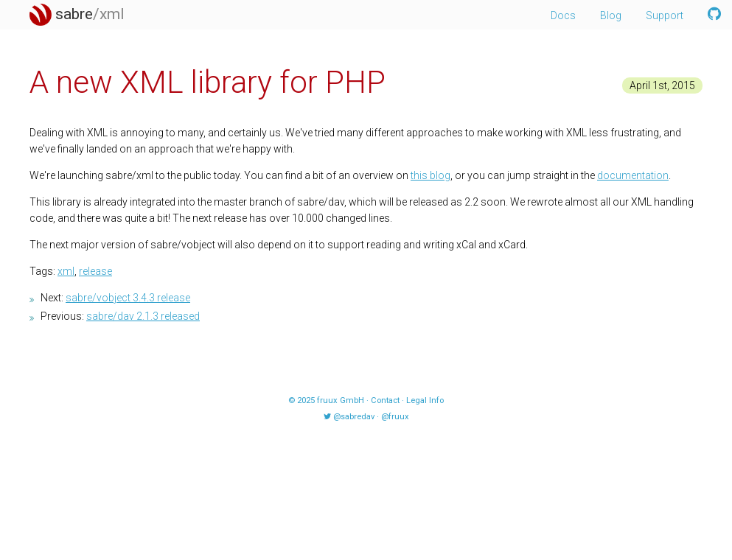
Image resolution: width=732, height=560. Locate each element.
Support (665, 15)
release (95, 271)
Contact (385, 400)
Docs (563, 15)
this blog (431, 175)
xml (66, 271)
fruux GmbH (341, 400)
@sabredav (354, 417)
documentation (633, 175)
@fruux (395, 417)
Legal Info (425, 400)
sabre (77, 14)
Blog (611, 15)
